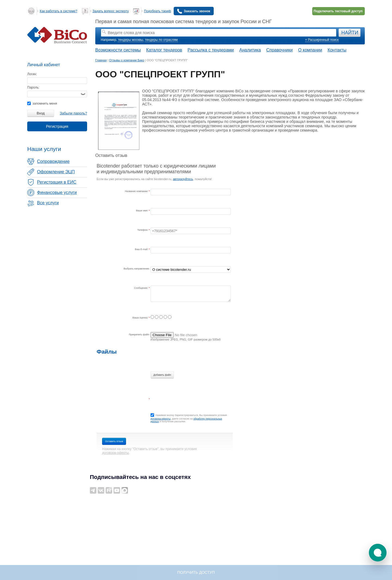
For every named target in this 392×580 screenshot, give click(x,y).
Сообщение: (142, 288)
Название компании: (137, 191)
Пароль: (33, 87)
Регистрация (57, 126)
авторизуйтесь (183, 179)
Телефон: (143, 230)
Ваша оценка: (141, 318)
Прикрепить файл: (139, 335)
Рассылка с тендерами (211, 50)
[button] (378, 553)
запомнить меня (42, 104)
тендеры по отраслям (161, 40)
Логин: (32, 74)
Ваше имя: (143, 211)
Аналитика (250, 50)
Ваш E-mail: (142, 249)
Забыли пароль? (73, 113)
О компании (310, 50)
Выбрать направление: (137, 269)
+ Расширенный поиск (322, 40)
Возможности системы (118, 50)
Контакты (337, 50)
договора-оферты (161, 419)
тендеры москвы (130, 40)
